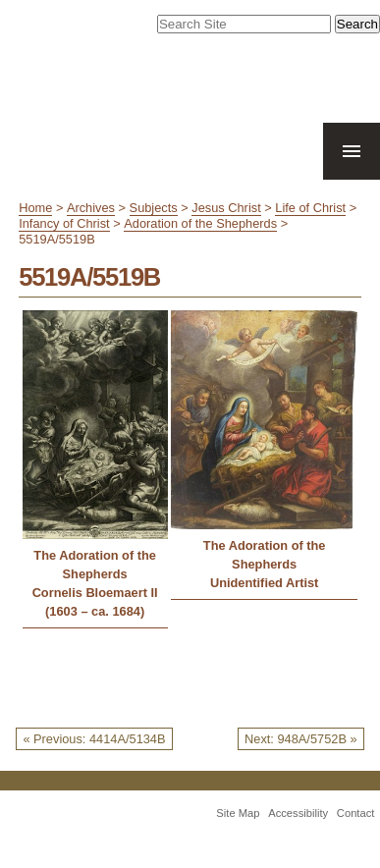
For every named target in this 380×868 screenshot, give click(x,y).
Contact (356, 813)
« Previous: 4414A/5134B (94, 739)
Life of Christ (310, 208)
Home (35, 208)
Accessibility (298, 813)
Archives (91, 208)
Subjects (154, 208)
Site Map (238, 813)
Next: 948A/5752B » (301, 739)
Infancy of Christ (64, 223)
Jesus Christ (226, 208)
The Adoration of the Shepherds (95, 565)
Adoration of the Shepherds (200, 223)
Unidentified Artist (264, 583)
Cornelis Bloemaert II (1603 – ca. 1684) (95, 602)
